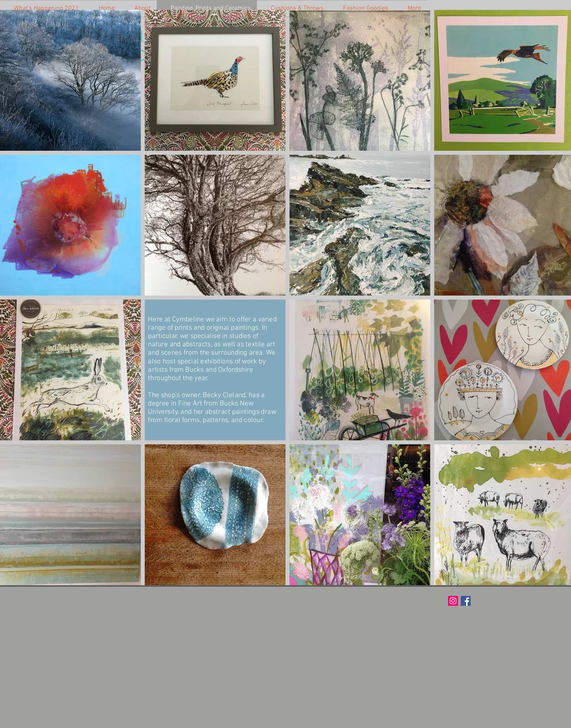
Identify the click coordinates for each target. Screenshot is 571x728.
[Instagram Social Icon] (453, 601)
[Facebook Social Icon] (466, 601)
